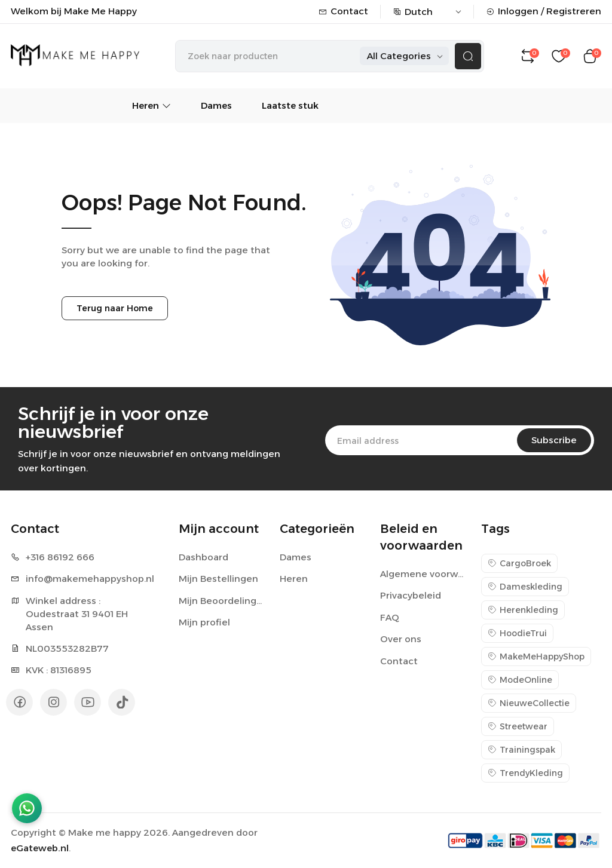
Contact (343, 11)
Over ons (401, 639)
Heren (152, 105)
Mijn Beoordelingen (222, 601)
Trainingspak (521, 750)
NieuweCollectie (529, 703)
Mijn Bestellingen (218, 579)
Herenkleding (523, 610)
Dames (216, 105)
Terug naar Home (115, 308)
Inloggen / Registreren (544, 11)
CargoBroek (519, 563)
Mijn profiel (204, 622)
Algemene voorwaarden (423, 574)
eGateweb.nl (40, 848)
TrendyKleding (525, 773)
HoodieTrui (517, 633)
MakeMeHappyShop (536, 657)
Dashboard (204, 557)
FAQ (390, 617)
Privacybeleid (411, 595)
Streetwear (518, 726)
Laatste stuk (290, 105)
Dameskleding (525, 587)
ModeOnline (520, 680)
